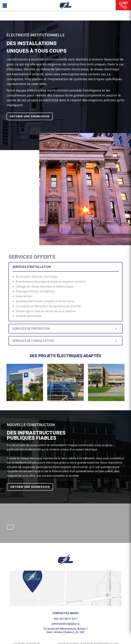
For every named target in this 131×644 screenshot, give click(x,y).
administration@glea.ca (65, 624)
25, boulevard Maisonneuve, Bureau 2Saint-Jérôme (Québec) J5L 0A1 (65, 630)
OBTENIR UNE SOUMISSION (30, 116)
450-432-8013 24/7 (65, 619)
